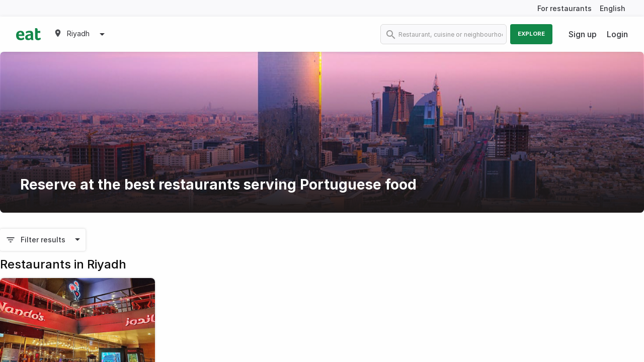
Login (617, 34)
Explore (531, 34)
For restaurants (565, 8)
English (613, 8)
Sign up (583, 34)
